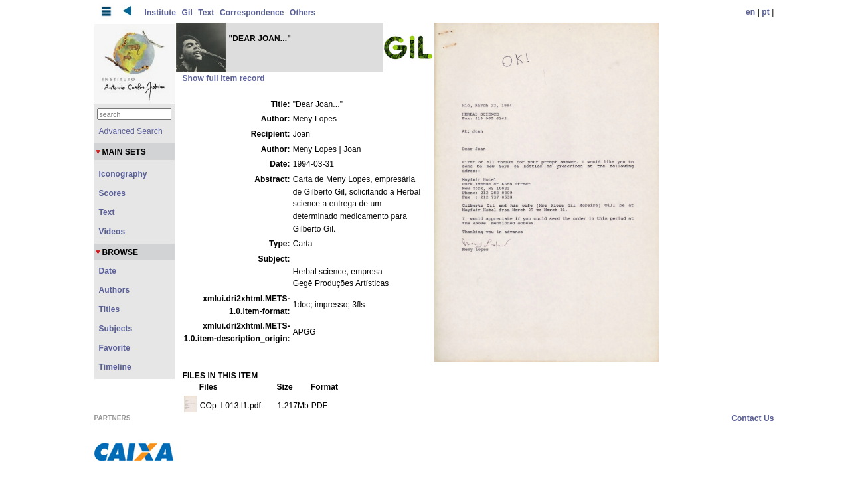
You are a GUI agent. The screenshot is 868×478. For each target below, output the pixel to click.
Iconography (123, 174)
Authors (115, 290)
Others (303, 13)
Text (206, 13)
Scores (113, 193)
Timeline (115, 367)
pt (766, 12)
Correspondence (252, 13)
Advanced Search (131, 131)
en (750, 12)
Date (108, 271)
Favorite (115, 348)
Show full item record (224, 78)
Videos (112, 232)
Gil (187, 13)
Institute (161, 13)
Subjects (116, 329)
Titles (110, 309)
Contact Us (752, 418)
